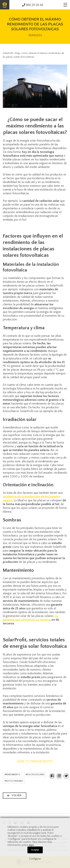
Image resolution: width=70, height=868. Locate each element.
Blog (17, 53)
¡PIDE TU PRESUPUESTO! (35, 761)
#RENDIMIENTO (12, 775)
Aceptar (35, 850)
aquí (31, 845)
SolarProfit (8, 53)
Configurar (35, 859)
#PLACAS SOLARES (35, 775)
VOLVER (14, 796)
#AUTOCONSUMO (14, 781)
